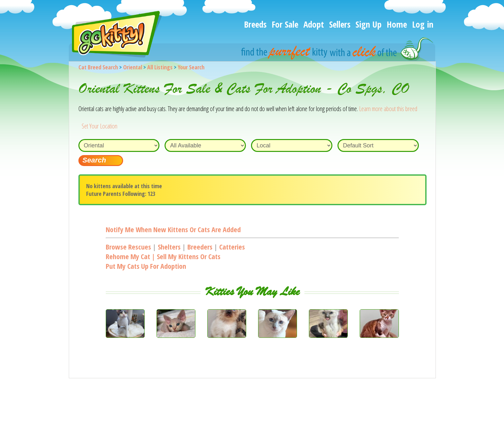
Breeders (200, 247)
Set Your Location (99, 126)
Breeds (255, 24)
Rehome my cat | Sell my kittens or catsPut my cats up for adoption (163, 261)
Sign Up (369, 24)
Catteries (232, 247)
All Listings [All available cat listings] (160, 67)
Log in (423, 24)
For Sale (285, 24)
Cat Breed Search (98, 67)
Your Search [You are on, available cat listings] (191, 67)
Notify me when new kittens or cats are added (173, 229)
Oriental (133, 67)
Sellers (340, 24)
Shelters (169, 247)
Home (397, 24)
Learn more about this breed (388, 109)
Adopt (314, 24)
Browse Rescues (128, 247)
